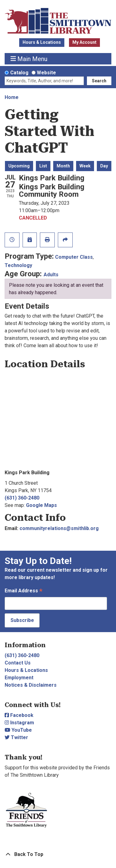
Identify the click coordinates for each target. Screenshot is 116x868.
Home (12, 97)
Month (63, 166)
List (43, 166)
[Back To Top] (58, 854)
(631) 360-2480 (22, 498)
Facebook (19, 715)
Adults (51, 275)
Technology (18, 265)
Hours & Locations (42, 42)
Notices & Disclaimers (31, 685)
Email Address (24, 591)
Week (85, 166)
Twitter (16, 737)
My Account (84, 42)
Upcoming (19, 166)
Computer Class (74, 257)
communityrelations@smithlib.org (59, 528)
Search (99, 81)
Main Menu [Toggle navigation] (29, 59)
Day (104, 166)
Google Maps (41, 505)
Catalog (19, 73)
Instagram (19, 723)
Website (46, 73)
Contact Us (18, 663)
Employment (19, 678)
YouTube (18, 730)
